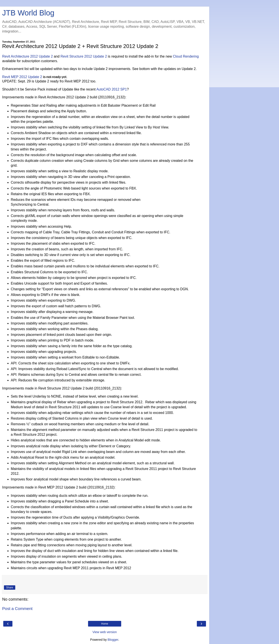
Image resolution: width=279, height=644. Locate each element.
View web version (105, 632)
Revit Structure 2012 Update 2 (84, 56)
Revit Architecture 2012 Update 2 (27, 56)
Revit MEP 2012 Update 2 (22, 77)
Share (10, 588)
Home (105, 624)
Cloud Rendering (186, 56)
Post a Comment (17, 609)
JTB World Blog (28, 13)
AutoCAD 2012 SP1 (112, 89)
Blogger (113, 640)
